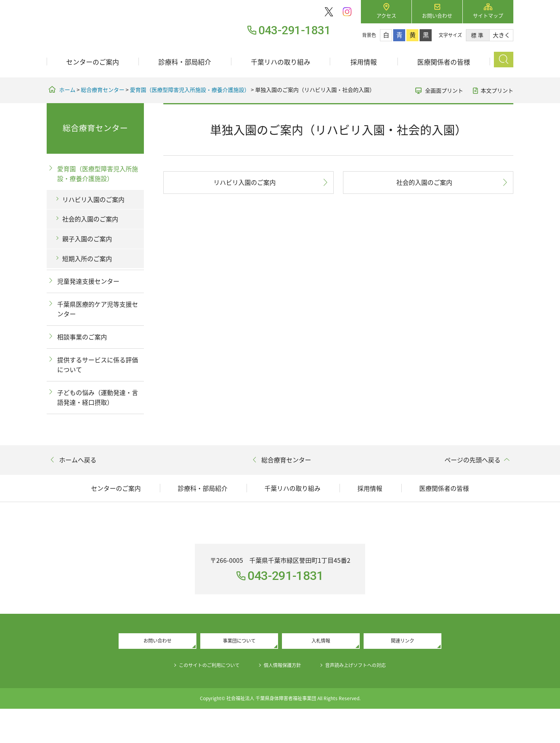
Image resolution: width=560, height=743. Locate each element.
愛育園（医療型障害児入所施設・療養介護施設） (190, 90)
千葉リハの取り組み (281, 62)
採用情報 (364, 62)
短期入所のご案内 (87, 258)
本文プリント (497, 90)
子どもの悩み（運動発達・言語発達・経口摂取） (98, 397)
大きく (501, 35)
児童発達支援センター (88, 281)
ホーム (67, 90)
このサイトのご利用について (201, 699)
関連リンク (402, 674)
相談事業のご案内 (82, 337)
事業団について (239, 674)
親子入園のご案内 (87, 239)
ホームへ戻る (78, 460)
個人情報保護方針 (283, 699)
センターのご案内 (93, 62)
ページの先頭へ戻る (472, 460)
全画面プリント (444, 90)
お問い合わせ (437, 15)
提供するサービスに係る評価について (98, 365)
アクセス (386, 15)
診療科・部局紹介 (185, 62)
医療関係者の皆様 (444, 62)
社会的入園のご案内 (424, 182)
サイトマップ (488, 15)
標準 (478, 35)
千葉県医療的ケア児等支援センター (98, 309)
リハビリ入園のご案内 (245, 182)
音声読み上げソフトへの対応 (366, 699)
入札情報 (321, 674)
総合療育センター (103, 90)
